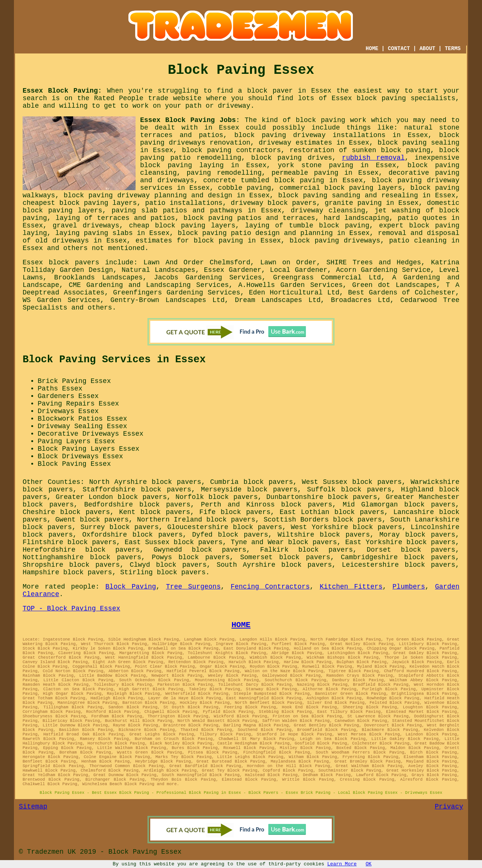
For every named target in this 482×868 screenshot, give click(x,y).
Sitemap (33, 807)
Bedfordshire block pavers (137, 505)
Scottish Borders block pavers (323, 520)
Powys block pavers (191, 557)
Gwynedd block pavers (200, 550)
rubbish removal (373, 158)
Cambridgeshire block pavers (398, 557)
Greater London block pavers (111, 497)
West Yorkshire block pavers (346, 527)
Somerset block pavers (285, 557)
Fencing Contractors (270, 587)
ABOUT (427, 49)
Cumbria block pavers (252, 482)
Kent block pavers (155, 512)
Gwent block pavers (92, 520)
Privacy (449, 807)
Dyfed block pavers (230, 535)
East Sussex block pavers (174, 542)
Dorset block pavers (411, 550)
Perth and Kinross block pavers (267, 505)
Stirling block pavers (163, 572)
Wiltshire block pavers (324, 535)
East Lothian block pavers (332, 512)
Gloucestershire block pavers (225, 527)
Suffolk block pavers (349, 490)
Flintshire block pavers (69, 542)
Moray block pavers (417, 535)
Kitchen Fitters (351, 587)
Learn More (342, 864)
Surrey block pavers (120, 527)
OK (369, 864)
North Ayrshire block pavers (145, 482)
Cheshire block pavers (66, 512)
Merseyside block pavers (249, 490)
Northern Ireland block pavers (196, 520)
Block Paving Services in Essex (114, 360)
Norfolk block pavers (217, 497)
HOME (372, 49)
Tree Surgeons (193, 587)
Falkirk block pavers (307, 550)
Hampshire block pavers (67, 572)
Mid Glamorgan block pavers (399, 505)
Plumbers (409, 587)
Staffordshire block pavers (137, 490)
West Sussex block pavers (352, 482)
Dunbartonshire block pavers (322, 497)
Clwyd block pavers (168, 565)
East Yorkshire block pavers (400, 542)
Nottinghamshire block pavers (82, 557)
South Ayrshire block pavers (274, 565)
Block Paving (131, 587)
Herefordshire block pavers (81, 550)
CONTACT (399, 49)
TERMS (453, 49)
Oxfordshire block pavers (133, 535)
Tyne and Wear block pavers (284, 542)
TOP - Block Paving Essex (71, 609)
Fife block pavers (235, 512)
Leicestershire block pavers (399, 565)
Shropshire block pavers (71, 565)
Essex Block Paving (60, 91)
